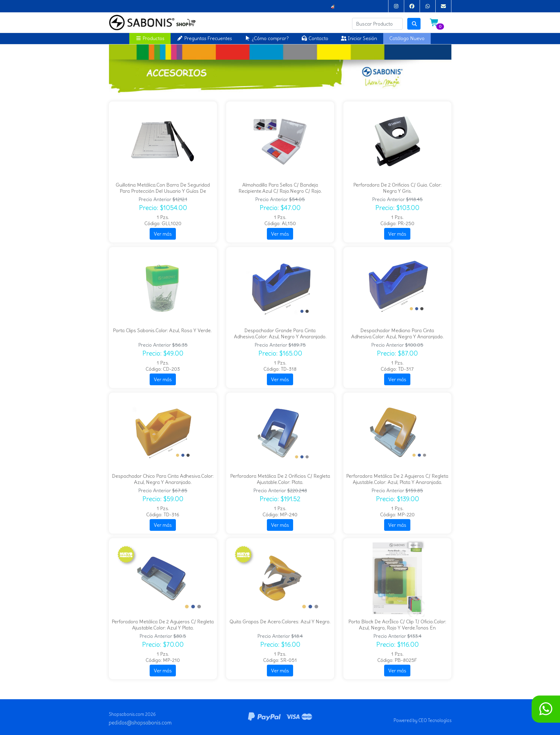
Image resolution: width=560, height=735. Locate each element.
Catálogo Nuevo (407, 38)
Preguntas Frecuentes (204, 38)
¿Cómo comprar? (267, 38)
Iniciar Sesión (359, 38)
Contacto (315, 38)
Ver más (163, 234)
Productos (150, 38)
